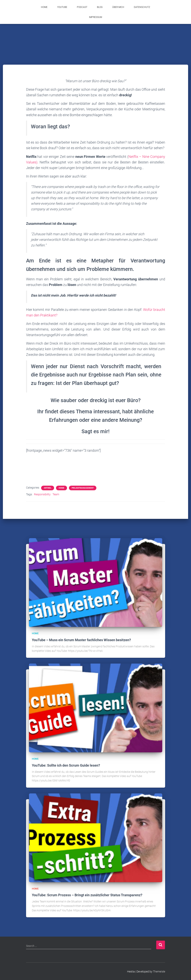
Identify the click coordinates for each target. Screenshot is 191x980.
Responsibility (42, 494)
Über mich (118, 7)
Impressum (95, 17)
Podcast (82, 7)
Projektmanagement (83, 488)
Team (56, 494)
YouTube (62, 7)
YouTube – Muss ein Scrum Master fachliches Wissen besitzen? (81, 640)
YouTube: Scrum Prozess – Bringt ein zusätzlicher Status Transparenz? (87, 895)
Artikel (48, 488)
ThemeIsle (159, 972)
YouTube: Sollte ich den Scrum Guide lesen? (66, 765)
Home (44, 7)
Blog (100, 7)
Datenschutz (142, 7)
